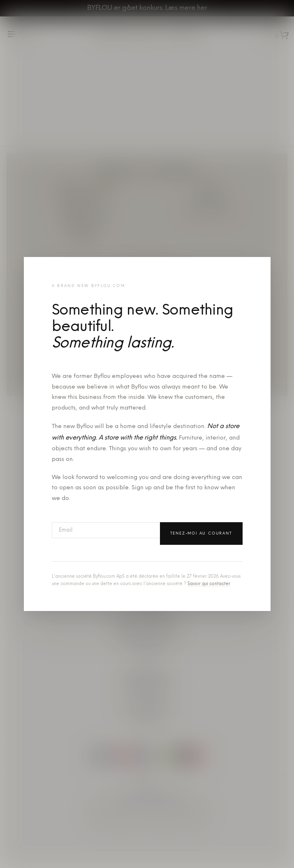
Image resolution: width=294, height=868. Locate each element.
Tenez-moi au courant (201, 534)
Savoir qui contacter (209, 584)
